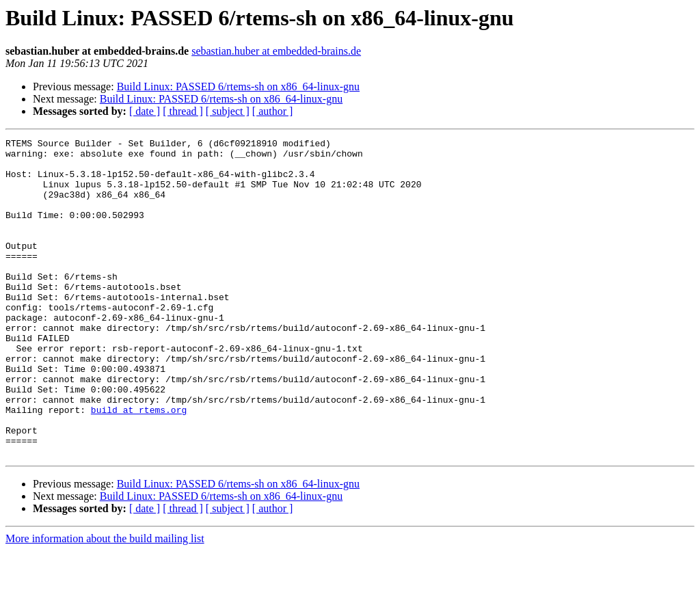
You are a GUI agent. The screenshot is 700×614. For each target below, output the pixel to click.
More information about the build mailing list (105, 602)
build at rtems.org (139, 465)
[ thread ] (183, 111)
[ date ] (145, 111)
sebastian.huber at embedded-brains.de (276, 51)
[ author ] (273, 111)
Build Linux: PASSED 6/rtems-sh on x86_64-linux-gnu (238, 86)
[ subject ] (228, 111)
